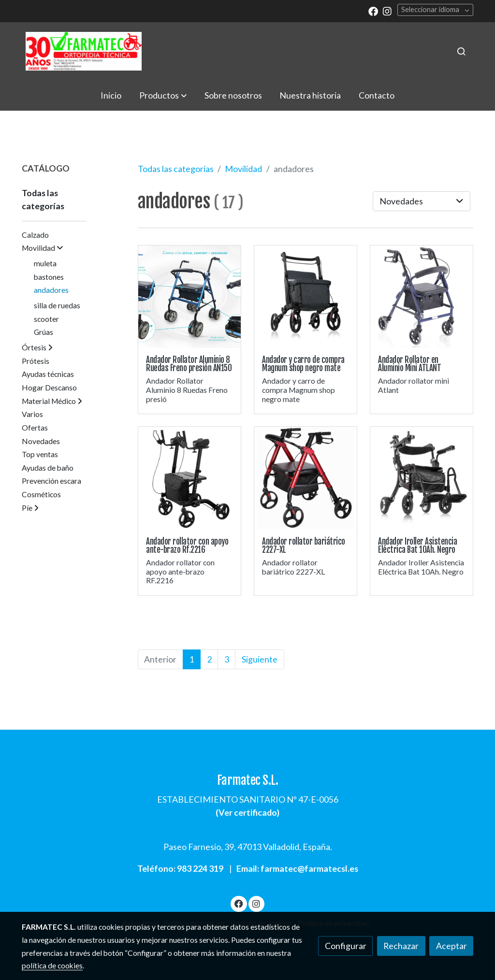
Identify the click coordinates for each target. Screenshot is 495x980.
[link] (84, 51)
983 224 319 (200, 868)
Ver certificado (248, 812)
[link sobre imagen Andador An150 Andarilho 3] (190, 297)
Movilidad (243, 169)
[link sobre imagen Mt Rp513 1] (422, 297)
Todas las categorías (176, 169)
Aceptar (451, 946)
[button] (163, 95)
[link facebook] (373, 11)
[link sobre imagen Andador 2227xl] (306, 478)
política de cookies (52, 966)
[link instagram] (387, 11)
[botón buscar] (461, 51)
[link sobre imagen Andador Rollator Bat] (422, 478)
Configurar (346, 946)
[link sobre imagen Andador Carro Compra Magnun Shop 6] (306, 297)
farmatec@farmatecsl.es (309, 868)
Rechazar (401, 946)
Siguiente (260, 659)
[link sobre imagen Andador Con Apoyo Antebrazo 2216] (190, 478)
